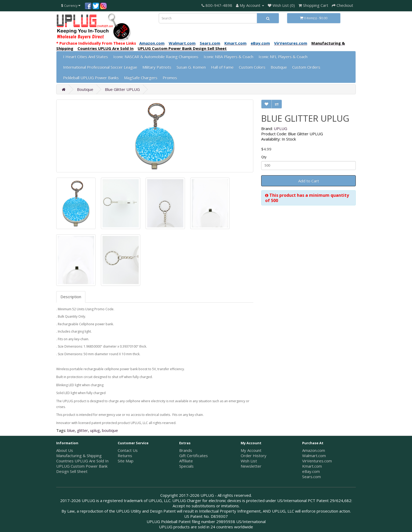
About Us (65, 450)
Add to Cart (309, 181)
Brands (186, 450)
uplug (95, 430)
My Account (251, 450)
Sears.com (311, 477)
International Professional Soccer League (100, 67)
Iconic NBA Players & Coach (228, 56)
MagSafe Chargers (141, 78)
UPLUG (280, 128)
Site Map (126, 461)
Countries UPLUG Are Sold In (82, 461)
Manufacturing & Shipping (79, 456)
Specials (186, 466)
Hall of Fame (222, 67)
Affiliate (186, 461)
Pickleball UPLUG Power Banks (91, 78)
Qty (264, 157)
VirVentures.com (317, 461)
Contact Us (128, 450)
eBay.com (311, 471)
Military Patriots (157, 67)
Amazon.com (314, 450)
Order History (254, 456)
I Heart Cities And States (86, 56)
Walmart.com (314, 456)
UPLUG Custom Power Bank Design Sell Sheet (82, 469)
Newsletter (251, 466)
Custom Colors (252, 67)
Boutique (279, 67)
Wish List (249, 461)
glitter (83, 430)
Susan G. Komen (191, 67)
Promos (170, 78)
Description (71, 297)
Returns (125, 456)
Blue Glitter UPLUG (122, 89)
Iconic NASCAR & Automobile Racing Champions (156, 56)
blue (71, 430)
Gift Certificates (194, 456)
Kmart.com (312, 466)
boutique (110, 430)
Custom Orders (306, 67)
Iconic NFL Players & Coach (283, 56)
